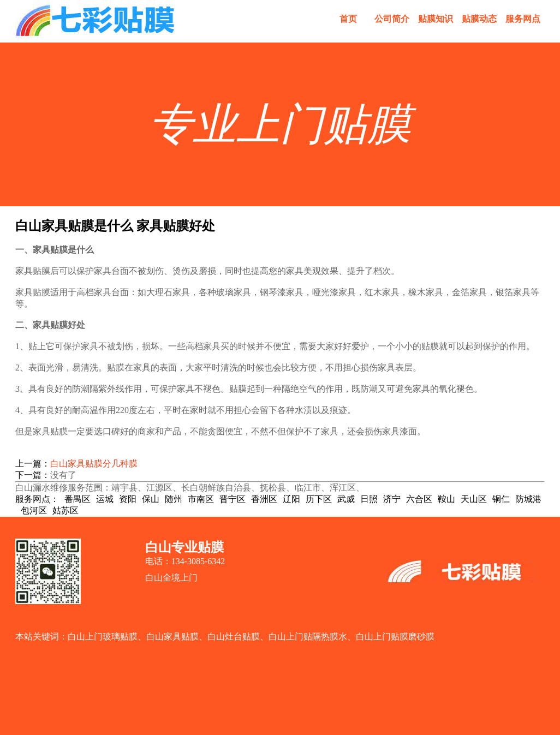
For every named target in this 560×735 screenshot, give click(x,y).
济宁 (392, 499)
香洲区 (264, 499)
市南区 (201, 499)
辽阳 (291, 499)
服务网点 (523, 19)
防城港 (528, 499)
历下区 (319, 499)
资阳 (128, 499)
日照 (369, 499)
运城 (105, 499)
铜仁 (501, 499)
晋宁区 (233, 499)
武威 (346, 499)
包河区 (34, 510)
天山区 (474, 499)
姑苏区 (65, 510)
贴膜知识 (436, 19)
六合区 (419, 499)
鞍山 (446, 499)
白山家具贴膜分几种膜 (94, 464)
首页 (348, 19)
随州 (174, 499)
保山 (151, 499)
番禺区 (78, 499)
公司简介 (392, 19)
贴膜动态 (479, 19)
